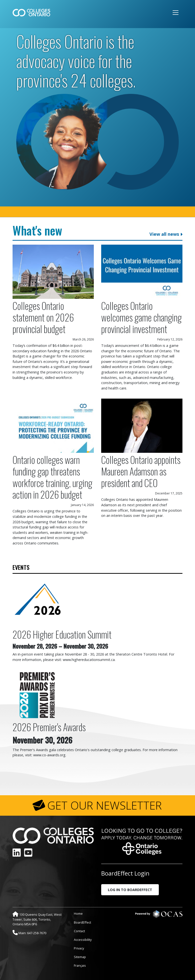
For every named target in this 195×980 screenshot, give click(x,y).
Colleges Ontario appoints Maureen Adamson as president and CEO (141, 471)
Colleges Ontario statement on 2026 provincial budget (43, 317)
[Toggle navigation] (176, 13)
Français (80, 965)
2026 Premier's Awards (49, 727)
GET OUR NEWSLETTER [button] (105, 805)
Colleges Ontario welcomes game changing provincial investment (141, 317)
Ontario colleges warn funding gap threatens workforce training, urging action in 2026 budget (52, 477)
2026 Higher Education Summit (62, 634)
